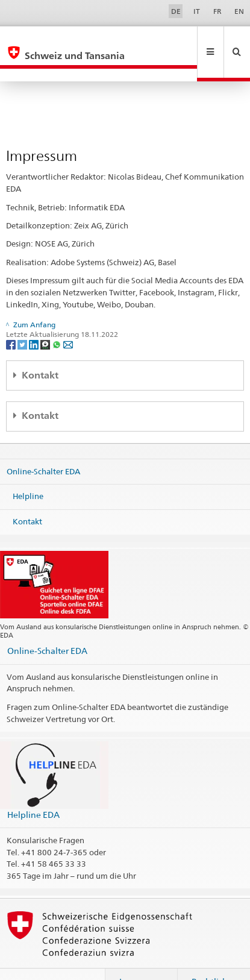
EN (239, 11)
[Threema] (46, 318)
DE (176, 11)
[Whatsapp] (58, 318)
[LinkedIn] (35, 318)
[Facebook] (12, 318)
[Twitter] (23, 318)
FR (217, 11)
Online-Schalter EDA (43, 445)
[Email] (68, 318)
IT (197, 11)
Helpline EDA (33, 789)
